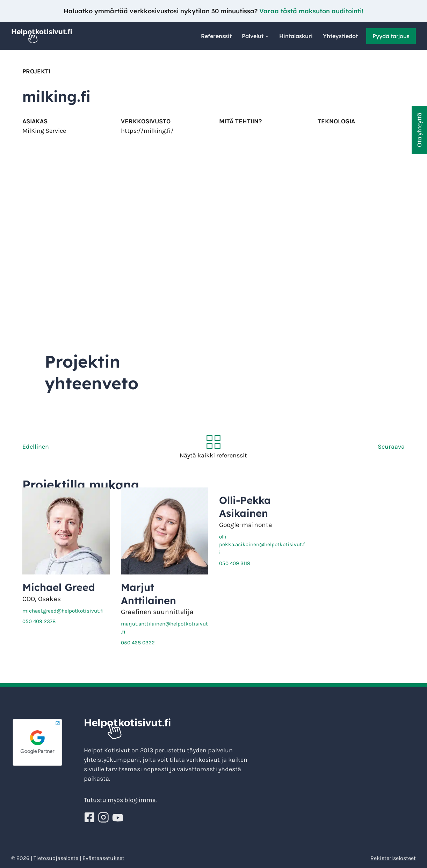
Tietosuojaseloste (56, 858)
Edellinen (36, 447)
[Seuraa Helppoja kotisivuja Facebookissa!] (90, 817)
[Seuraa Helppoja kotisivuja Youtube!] (118, 817)
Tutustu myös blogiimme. (120, 800)
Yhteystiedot (340, 36)
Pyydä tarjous (391, 36)
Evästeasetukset (103, 858)
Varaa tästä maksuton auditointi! (311, 11)
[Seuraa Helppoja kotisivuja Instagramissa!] (104, 817)
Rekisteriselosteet (393, 858)
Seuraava (391, 447)
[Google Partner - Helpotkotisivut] (45, 743)
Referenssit (216, 36)
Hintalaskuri (296, 36)
